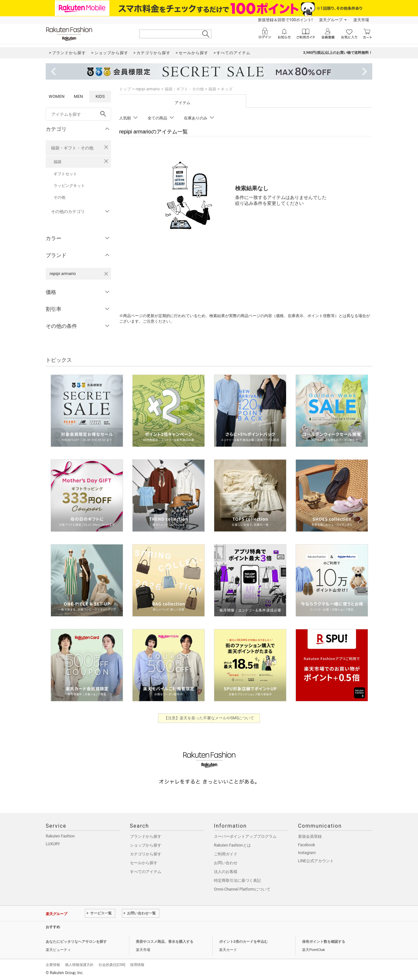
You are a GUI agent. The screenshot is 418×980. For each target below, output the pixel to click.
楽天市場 (361, 20)
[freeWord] (78, 114)
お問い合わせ (226, 863)
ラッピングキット (69, 186)
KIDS (100, 96)
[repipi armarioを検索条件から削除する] (106, 274)
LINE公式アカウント (316, 861)
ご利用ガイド (226, 854)
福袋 (57, 162)
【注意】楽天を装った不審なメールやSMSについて (209, 718)
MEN (78, 96)
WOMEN (57, 96)
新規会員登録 (310, 836)
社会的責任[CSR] (112, 965)
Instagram (307, 853)
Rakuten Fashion (60, 836)
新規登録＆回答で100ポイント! (285, 20)
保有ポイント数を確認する (324, 942)
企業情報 (53, 965)
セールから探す (144, 863)
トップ (125, 89)
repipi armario (148, 89)
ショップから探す (146, 845)
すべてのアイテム (146, 872)
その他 (59, 197)
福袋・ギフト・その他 (72, 148)
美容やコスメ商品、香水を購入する (165, 942)
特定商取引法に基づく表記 (237, 880)
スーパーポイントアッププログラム (245, 836)
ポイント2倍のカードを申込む (243, 942)
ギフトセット (65, 174)
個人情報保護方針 (79, 965)
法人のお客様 (226, 872)
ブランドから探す (146, 836)
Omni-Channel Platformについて (242, 889)
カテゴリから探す (146, 854)
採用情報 (137, 965)
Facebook (307, 845)
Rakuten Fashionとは (232, 845)
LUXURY (53, 844)
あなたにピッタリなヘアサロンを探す (76, 942)
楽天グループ (331, 20)
